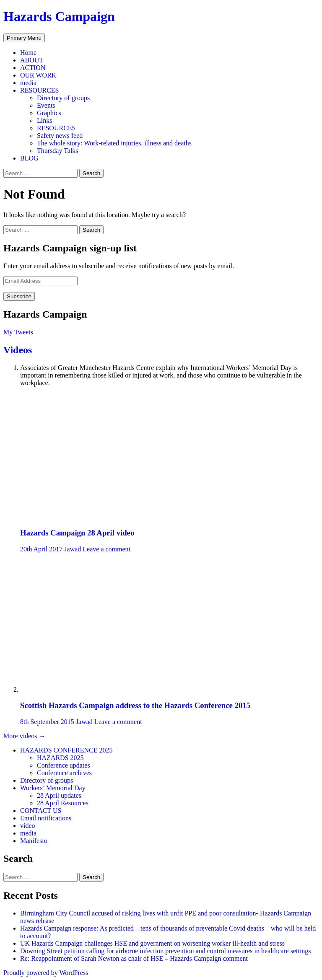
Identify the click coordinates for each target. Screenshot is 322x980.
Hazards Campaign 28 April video (77, 533)
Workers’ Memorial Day (53, 788)
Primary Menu (24, 38)
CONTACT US (41, 811)
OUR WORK (38, 75)
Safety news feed (60, 136)
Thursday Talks (58, 151)
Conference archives (64, 773)
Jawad (73, 549)
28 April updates (59, 795)
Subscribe (19, 296)
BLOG (29, 158)
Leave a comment (106, 549)
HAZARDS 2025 (60, 758)
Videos (18, 350)
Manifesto (34, 841)
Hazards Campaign (59, 16)
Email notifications (46, 818)
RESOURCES (39, 90)
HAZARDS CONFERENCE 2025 (66, 750)
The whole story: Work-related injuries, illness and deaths (114, 143)
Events (46, 105)
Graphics (49, 113)
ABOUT (32, 60)
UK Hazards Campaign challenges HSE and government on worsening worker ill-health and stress (152, 943)
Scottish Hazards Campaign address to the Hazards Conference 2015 (135, 705)
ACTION (33, 68)
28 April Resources (63, 803)
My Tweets (18, 332)
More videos (24, 736)
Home (28, 53)
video (28, 826)
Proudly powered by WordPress (46, 973)
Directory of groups (63, 98)
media (28, 83)
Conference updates (64, 765)
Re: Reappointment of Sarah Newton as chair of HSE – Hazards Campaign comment (134, 958)
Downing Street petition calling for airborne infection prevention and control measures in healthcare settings (166, 951)
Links (44, 120)
